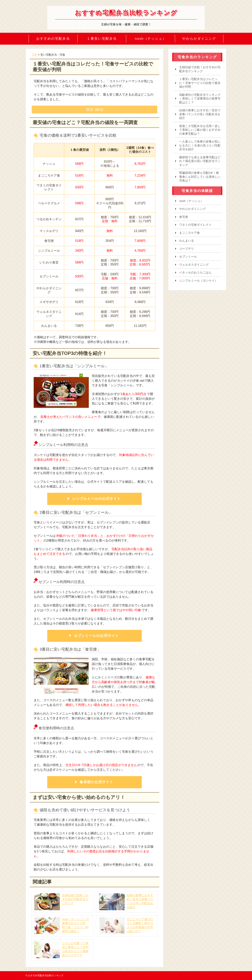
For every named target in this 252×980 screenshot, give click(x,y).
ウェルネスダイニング (194, 265)
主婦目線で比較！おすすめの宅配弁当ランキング (200, 69)
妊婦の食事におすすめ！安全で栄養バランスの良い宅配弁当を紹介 (200, 114)
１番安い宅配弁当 (102, 39)
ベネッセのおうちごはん (195, 272)
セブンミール (188, 257)
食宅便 (184, 217)
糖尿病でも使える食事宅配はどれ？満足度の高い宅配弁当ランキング (200, 161)
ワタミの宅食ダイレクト (195, 225)
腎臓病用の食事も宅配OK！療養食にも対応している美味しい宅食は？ (200, 177)
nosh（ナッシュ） (151, 39)
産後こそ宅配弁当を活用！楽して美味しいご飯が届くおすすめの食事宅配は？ (200, 130)
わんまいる (187, 241)
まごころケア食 (189, 233)
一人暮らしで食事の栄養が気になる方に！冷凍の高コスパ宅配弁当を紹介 (200, 145)
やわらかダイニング (199, 39)
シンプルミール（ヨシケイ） (198, 280)
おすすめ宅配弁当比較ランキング (126, 13)
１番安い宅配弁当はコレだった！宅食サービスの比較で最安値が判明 (200, 83)
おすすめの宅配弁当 (53, 39)
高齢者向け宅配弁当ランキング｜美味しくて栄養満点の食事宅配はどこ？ (200, 99)
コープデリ (187, 249)
